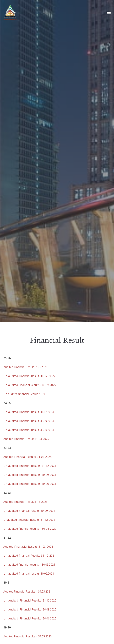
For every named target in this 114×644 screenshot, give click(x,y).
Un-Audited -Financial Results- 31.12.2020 (30, 600)
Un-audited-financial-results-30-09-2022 (29, 511)
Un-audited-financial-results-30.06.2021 (29, 574)
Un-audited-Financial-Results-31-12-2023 (30, 466)
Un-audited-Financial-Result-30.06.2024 (29, 430)
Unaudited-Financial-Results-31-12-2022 (29, 520)
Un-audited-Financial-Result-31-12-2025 (29, 376)
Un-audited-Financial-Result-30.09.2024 (29, 421)
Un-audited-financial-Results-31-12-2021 (29, 556)
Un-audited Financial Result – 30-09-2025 (30, 385)
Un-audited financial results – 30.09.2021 (29, 565)
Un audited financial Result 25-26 (25, 394)
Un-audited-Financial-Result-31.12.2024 (29, 412)
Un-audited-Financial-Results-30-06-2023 (30, 484)
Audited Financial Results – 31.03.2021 (28, 591)
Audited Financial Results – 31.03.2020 (28, 636)
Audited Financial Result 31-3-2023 (25, 502)
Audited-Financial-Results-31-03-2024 (27, 457)
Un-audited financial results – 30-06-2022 (30, 529)
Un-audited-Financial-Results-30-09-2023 (30, 475)
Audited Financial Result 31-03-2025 (26, 439)
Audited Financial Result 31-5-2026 (25, 367)
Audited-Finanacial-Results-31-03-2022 (28, 547)
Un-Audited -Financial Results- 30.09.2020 (30, 609)
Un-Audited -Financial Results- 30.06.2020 (30, 618)
